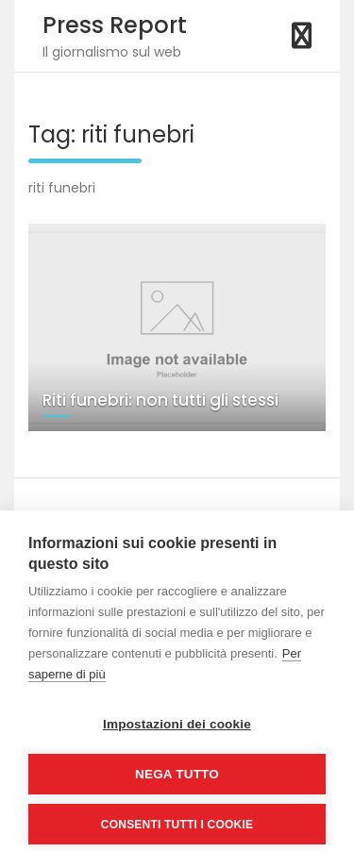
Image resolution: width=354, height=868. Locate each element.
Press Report (115, 25)
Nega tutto (177, 774)
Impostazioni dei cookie (177, 724)
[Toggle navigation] (302, 36)
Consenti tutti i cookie (177, 825)
